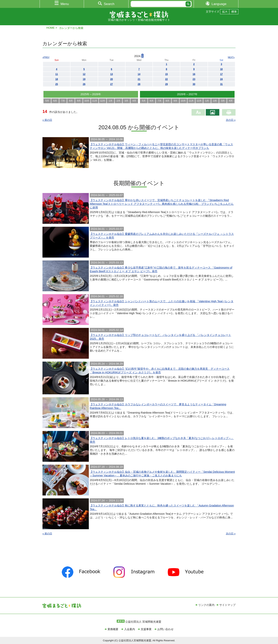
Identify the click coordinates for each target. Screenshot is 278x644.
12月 (103, 101)
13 (111, 74)
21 (139, 79)
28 (139, 84)
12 (84, 74)
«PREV (46, 57)
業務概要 (113, 629)
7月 (63, 101)
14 (139, 74)
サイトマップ (227, 605)
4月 (134, 101)
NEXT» (231, 57)
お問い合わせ (165, 629)
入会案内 (130, 629)
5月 (47, 101)
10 (221, 69)
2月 (118, 101)
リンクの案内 (206, 605)
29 (167, 84)
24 (221, 79)
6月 (55, 101)
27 (111, 84)
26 (84, 84)
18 (56, 79)
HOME (50, 28)
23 (194, 79)
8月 (71, 101)
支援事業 (146, 629)
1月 (111, 101)
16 (194, 74)
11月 (95, 101)
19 (84, 79)
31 (221, 84)
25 (56, 84)
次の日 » (231, 120)
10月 (87, 101)
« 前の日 (47, 120)
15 (167, 74)
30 (194, 84)
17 (221, 74)
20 (111, 79)
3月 (126, 101)
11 (56, 74)
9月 (79, 101)
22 (167, 79)
